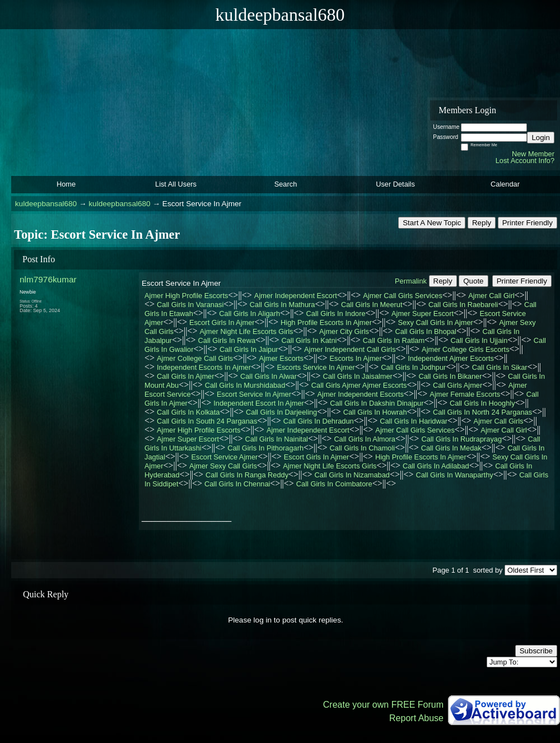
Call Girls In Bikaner (450, 376)
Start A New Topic (432, 223)
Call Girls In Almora (365, 439)
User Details (395, 184)
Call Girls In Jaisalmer (357, 376)
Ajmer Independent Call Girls (350, 349)
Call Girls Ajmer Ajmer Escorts (359, 385)
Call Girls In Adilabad (436, 466)
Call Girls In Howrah (375, 412)
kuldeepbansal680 (46, 204)
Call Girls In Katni (309, 340)
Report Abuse (416, 718)
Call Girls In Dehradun (319, 421)
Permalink (411, 281)
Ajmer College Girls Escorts (465, 349)
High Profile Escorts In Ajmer (326, 322)
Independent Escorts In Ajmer (204, 367)
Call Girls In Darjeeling (281, 412)
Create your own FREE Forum (383, 705)
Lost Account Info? (525, 161)
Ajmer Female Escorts (465, 394)
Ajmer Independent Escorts (361, 394)
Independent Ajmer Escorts (451, 358)
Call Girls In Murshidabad (245, 385)
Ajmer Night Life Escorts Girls (246, 331)
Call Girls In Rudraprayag (461, 439)
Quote (473, 281)
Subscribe (536, 651)
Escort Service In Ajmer (254, 394)
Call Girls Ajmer (458, 385)
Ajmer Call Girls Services (403, 296)
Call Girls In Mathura (283, 305)
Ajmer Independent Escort (296, 296)
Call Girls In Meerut (372, 305)
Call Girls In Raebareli (463, 305)
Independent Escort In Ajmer (258, 403)
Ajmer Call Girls (499, 421)
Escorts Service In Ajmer (316, 367)
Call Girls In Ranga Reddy (247, 475)
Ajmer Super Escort (423, 314)
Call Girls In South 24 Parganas (207, 421)
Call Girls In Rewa (227, 340)
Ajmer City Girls (344, 331)
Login (541, 138)
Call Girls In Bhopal (426, 331)
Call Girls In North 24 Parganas (482, 412)
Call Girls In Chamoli (363, 448)
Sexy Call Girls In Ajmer (435, 322)
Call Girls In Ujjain (479, 340)
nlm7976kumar (48, 279)
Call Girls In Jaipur (249, 349)
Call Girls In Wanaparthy (454, 475)
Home (66, 184)
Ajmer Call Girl (491, 296)
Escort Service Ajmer (225, 457)
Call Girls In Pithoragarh (265, 448)
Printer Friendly (528, 223)
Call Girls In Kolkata (188, 412)
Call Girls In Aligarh (249, 314)
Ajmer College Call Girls (195, 358)
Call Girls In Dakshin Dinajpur (377, 403)
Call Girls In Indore (336, 314)
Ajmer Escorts (281, 358)
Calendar (505, 184)
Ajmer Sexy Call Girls (223, 466)
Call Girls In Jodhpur (413, 367)
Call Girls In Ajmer (185, 376)
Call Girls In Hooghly (482, 403)
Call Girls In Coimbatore (334, 484)
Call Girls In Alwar (269, 376)
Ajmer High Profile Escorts (186, 296)
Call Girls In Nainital (277, 439)
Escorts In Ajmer (356, 358)
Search (286, 184)
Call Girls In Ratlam (394, 340)
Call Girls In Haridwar (414, 421)
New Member (533, 154)
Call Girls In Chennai (237, 484)
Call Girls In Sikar (500, 367)
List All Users (176, 184)
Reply (482, 223)
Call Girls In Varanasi (190, 305)
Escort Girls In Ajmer (222, 322)
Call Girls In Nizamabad (352, 475)
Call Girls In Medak (451, 448)
